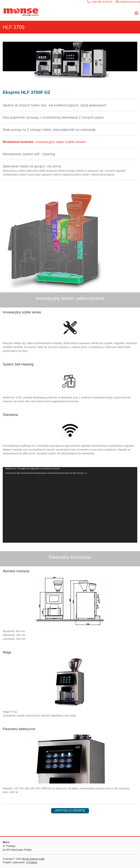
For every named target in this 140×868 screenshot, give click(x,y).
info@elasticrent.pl (130, 2)
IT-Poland (32, 862)
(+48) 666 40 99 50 (101, 2)
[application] (70, 505)
